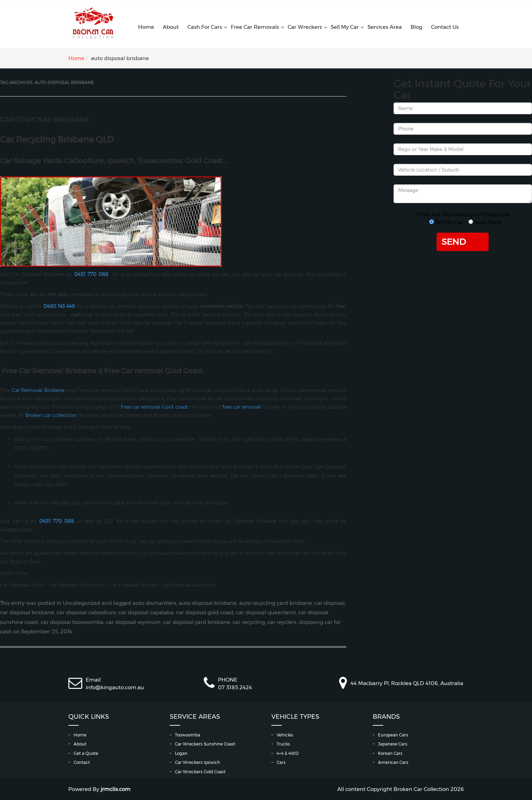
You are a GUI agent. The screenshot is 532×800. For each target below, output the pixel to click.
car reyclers (282, 622)
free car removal (242, 407)
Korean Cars (390, 753)
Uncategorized (82, 603)
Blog (416, 27)
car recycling (249, 622)
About (171, 27)
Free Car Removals (255, 27)
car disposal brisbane (27, 612)
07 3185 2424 (235, 687)
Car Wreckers (305, 27)
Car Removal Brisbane (38, 390)
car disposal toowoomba (72, 622)
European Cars (393, 735)
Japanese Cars (393, 744)
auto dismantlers (154, 603)
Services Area (385, 27)
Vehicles (285, 735)
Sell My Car (345, 27)
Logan (181, 753)
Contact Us (445, 27)
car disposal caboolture (86, 612)
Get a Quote (86, 753)
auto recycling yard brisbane (276, 603)
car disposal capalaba (146, 612)
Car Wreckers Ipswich (197, 762)
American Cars (393, 762)
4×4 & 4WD (288, 753)
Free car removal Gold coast (154, 407)
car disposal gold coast (205, 612)
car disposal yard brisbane (197, 622)
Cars (281, 762)
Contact (82, 762)
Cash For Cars (205, 27)
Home (146, 27)
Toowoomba (188, 735)
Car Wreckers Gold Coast (200, 772)
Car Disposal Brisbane (45, 119)
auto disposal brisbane (208, 603)
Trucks (283, 744)
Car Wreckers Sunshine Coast (205, 744)
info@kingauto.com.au (115, 687)
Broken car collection (51, 415)
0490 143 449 (59, 306)
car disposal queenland (266, 612)
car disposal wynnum (133, 622)
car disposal (330, 603)
